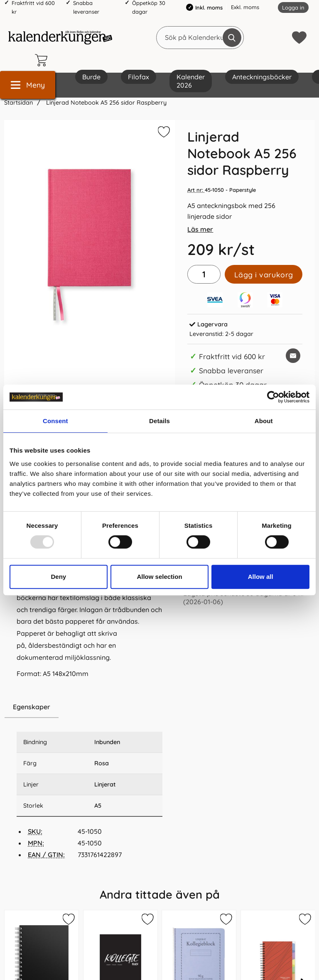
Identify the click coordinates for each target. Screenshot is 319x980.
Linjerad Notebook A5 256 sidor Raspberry (106, 103)
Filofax (139, 77)
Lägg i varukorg (264, 274)
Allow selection (159, 577)
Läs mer (200, 229)
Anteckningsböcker (262, 77)
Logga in (293, 7)
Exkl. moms (245, 7)
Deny (58, 577)
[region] (90, 707)
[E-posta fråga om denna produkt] (293, 356)
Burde (91, 77)
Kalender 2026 (191, 81)
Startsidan (18, 103)
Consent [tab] (55, 421)
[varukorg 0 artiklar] (43, 60)
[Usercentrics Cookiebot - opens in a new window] (273, 397)
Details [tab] (159, 421)
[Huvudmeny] (28, 85)
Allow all (261, 577)
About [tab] (264, 421)
